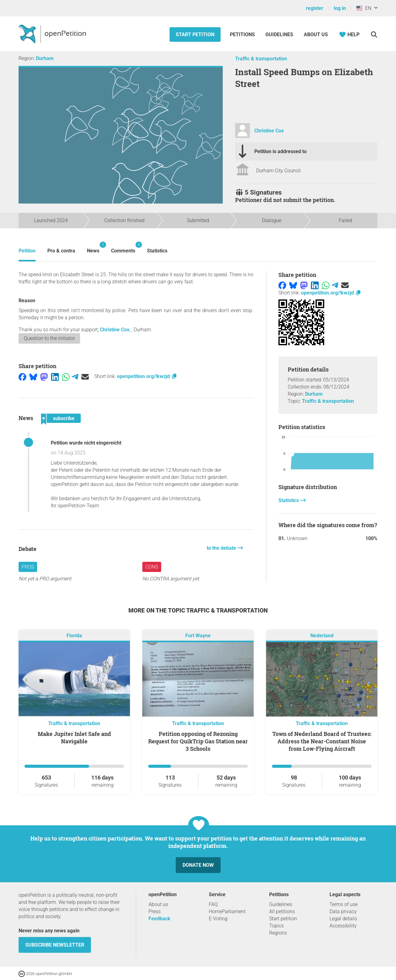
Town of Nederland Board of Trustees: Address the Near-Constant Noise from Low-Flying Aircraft (322, 741)
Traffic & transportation (261, 59)
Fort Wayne (198, 636)
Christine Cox (269, 131)
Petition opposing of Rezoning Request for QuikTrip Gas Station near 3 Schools (198, 741)
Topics (276, 926)
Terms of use (344, 904)
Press (155, 911)
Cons (152, 567)
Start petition (195, 34)
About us (316, 34)
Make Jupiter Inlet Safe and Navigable (74, 737)
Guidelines (279, 34)
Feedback (159, 919)
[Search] (374, 34)
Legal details (343, 919)
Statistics (157, 251)
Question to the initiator (49, 338)
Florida (74, 636)
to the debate (222, 548)
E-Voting (218, 919)
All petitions (282, 911)
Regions (278, 933)
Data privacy (343, 911)
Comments (123, 248)
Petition (27, 251)
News (93, 248)
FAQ (213, 904)
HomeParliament (227, 911)
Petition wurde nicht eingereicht (86, 443)
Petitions (243, 34)
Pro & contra (61, 251)
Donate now (198, 865)
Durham (45, 58)
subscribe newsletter (55, 945)
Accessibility (343, 926)
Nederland (322, 636)
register (315, 8)
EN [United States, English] (364, 8)
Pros (28, 567)
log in (340, 8)
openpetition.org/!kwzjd (147, 376)
